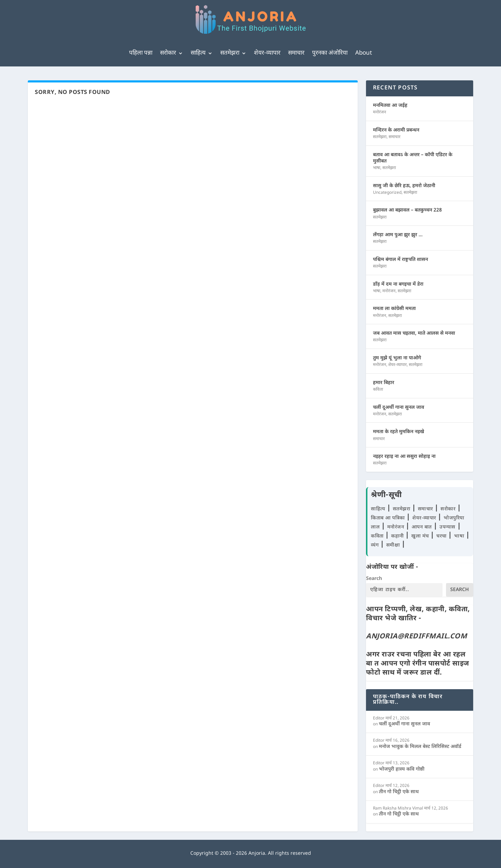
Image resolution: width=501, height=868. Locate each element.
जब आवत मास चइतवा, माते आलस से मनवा (414, 333)
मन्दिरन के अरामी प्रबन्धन (396, 130)
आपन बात (422, 527)
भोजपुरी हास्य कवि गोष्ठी (402, 769)
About (364, 53)
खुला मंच (421, 536)
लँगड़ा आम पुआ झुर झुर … (398, 235)
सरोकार (168, 53)
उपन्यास (447, 527)
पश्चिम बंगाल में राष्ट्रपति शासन (400, 260)
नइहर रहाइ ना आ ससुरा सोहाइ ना (404, 457)
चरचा (442, 536)
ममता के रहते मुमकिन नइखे (399, 432)
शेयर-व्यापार (267, 53)
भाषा (377, 168)
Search (374, 579)
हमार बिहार (384, 383)
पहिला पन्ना (141, 53)
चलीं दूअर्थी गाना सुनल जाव (399, 408)
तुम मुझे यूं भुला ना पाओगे (397, 358)
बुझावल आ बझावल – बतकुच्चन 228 (407, 210)
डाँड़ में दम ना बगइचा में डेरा (398, 284)
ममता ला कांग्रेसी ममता (394, 309)
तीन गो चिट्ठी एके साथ (399, 792)
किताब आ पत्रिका (389, 518)
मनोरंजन (380, 112)
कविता (378, 390)
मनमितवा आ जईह (390, 106)
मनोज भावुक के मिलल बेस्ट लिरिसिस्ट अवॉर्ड (420, 747)
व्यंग (376, 545)
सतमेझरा (230, 53)
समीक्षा (394, 545)
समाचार (296, 53)
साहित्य (198, 53)
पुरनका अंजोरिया (330, 53)
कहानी (398, 536)
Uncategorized (387, 193)
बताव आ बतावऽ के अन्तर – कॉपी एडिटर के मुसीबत (413, 158)
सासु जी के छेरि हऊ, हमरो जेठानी (404, 186)
